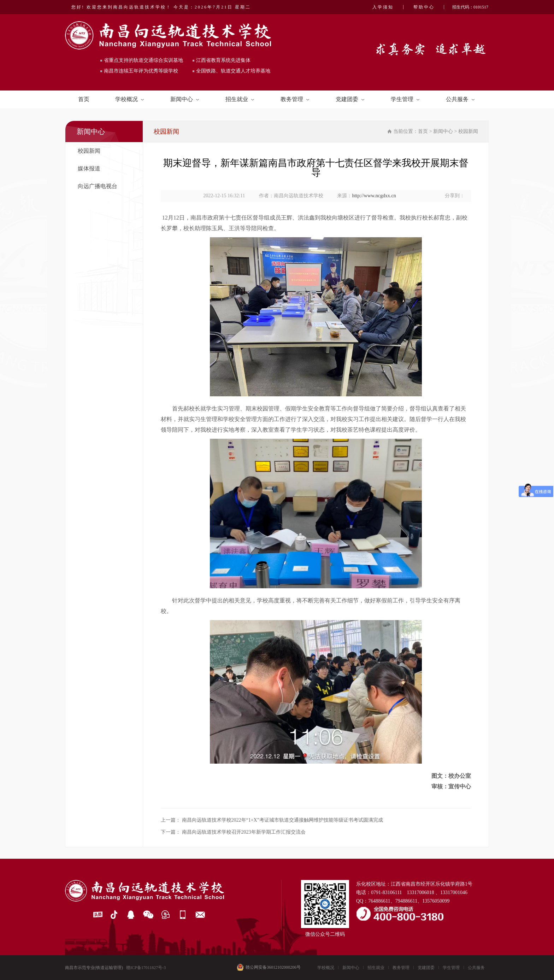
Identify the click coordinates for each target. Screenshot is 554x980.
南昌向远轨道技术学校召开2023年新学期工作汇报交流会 (244, 832)
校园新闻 (89, 151)
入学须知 (383, 7)
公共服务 (460, 99)
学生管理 (405, 99)
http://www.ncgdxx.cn (374, 196)
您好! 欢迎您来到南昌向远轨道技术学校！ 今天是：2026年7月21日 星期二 (161, 7)
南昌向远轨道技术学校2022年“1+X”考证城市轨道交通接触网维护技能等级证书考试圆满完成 (282, 820)
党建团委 (350, 99)
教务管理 (295, 99)
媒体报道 (89, 168)
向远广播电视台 (98, 186)
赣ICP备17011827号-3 (146, 968)
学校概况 (130, 99)
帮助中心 (424, 7)
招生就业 (240, 99)
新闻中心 (185, 99)
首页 (84, 99)
